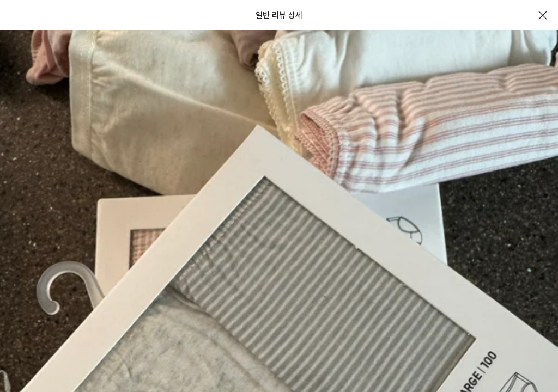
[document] (279, 196)
